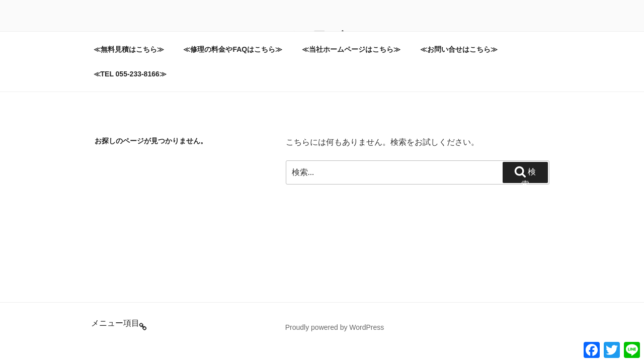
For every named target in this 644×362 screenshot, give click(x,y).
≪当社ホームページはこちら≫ (351, 49)
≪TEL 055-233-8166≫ (130, 74)
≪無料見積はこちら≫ (129, 49)
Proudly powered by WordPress (335, 327)
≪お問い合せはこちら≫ (459, 49)
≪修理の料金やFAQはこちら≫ (233, 49)
